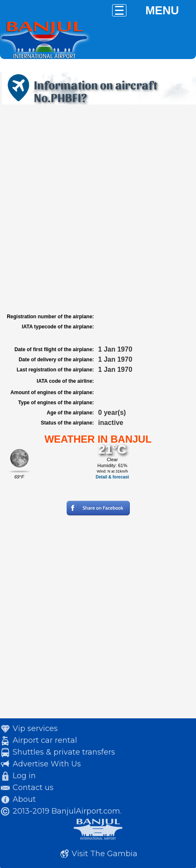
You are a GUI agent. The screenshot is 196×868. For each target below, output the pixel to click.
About (24, 799)
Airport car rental (45, 740)
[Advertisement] (98, 209)
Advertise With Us (47, 764)
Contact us (33, 787)
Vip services (35, 728)
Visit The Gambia (105, 854)
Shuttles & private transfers (64, 752)
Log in (24, 776)
